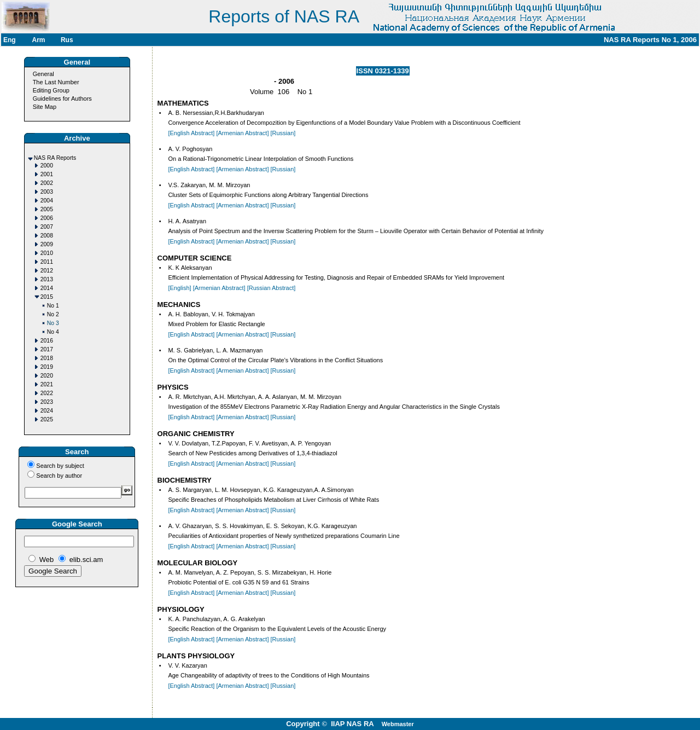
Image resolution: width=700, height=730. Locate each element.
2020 (47, 376)
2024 (47, 411)
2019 (47, 367)
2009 (47, 244)
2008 (47, 236)
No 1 (53, 306)
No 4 (53, 332)
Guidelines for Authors (62, 99)
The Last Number (56, 82)
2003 (47, 192)
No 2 (53, 314)
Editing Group (51, 90)
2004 (47, 201)
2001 (47, 174)
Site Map (45, 107)
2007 (47, 227)
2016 (47, 341)
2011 (47, 262)
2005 (47, 209)
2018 (47, 358)
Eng (10, 40)
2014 (47, 288)
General (43, 74)
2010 (47, 253)
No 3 (53, 323)
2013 (47, 279)
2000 (47, 166)
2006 (47, 218)
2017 (47, 349)
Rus (67, 40)
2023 (47, 402)
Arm (38, 40)
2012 (47, 271)
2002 (47, 183)
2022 (47, 393)
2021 (47, 384)
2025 (47, 419)
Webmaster (398, 724)
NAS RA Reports (55, 158)
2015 (47, 297)
